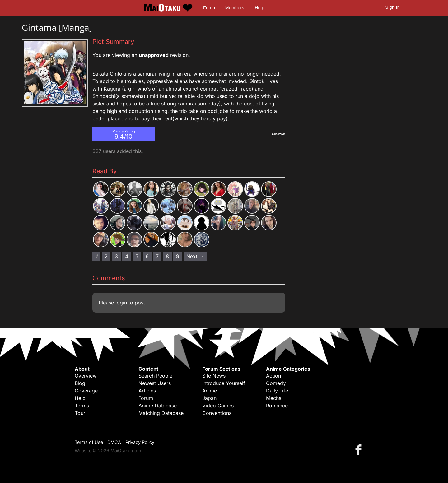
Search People (155, 376)
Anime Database (158, 406)
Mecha (274, 398)
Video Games (218, 406)
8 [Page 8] (167, 256)
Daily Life (277, 391)
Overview (86, 376)
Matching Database (161, 413)
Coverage (86, 391)
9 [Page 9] (178, 256)
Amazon (278, 134)
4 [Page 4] (127, 256)
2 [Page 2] (106, 256)
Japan (209, 398)
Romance (277, 406)
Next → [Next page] (195, 256)
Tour (80, 413)
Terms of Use (89, 442)
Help (259, 8)
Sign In (393, 7)
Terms (82, 406)
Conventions (217, 413)
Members (235, 8)
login (121, 303)
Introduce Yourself (224, 383)
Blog (80, 383)
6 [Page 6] (147, 256)
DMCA (114, 442)
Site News (214, 376)
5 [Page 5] (137, 256)
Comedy (276, 383)
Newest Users (155, 383)
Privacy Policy (140, 442)
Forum (210, 8)
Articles (147, 391)
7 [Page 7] (157, 256)
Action (273, 376)
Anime (210, 391)
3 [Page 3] (116, 256)
